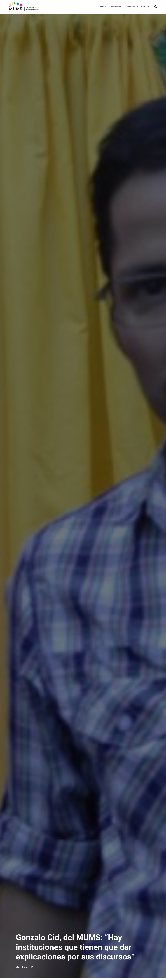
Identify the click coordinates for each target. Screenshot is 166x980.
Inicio (102, 7)
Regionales (116, 7)
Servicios (131, 7)
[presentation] (106, 7)
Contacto (145, 7)
